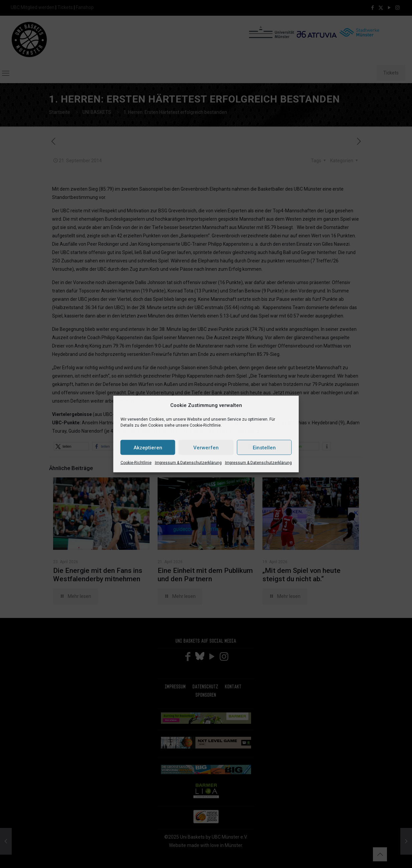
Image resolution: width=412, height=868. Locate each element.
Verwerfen (206, 447)
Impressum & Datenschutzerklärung (188, 463)
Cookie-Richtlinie (136, 463)
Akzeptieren (148, 447)
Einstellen (264, 447)
